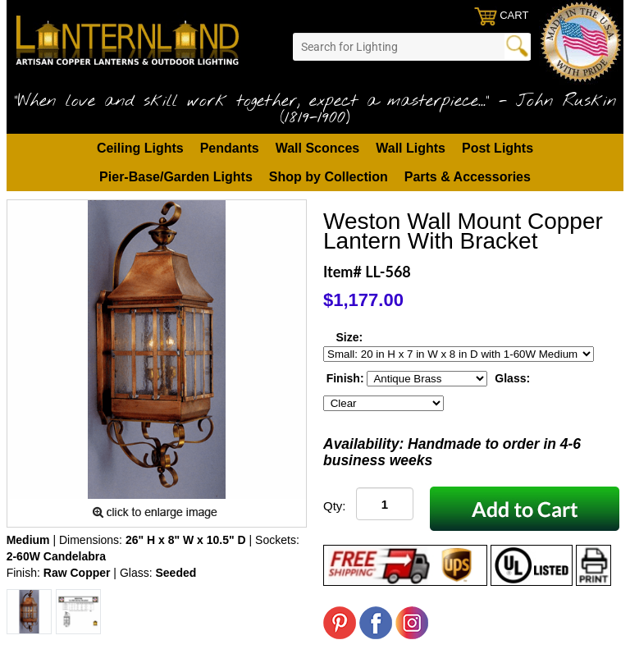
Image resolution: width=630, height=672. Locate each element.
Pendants (230, 148)
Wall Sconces (318, 148)
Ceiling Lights (140, 148)
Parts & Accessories (468, 177)
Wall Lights (411, 148)
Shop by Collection (329, 177)
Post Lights (498, 148)
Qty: (335, 506)
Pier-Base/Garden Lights (176, 177)
